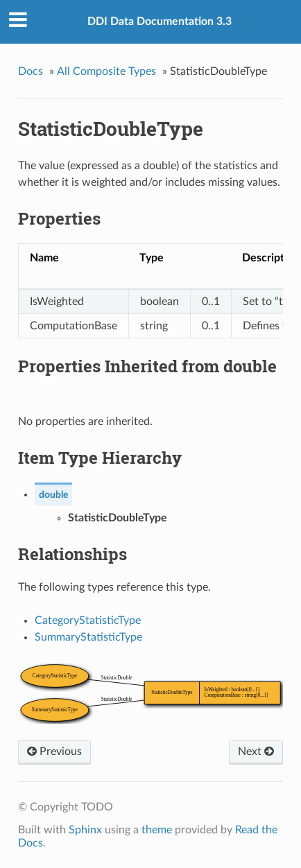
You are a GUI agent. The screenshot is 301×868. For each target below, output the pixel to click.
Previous (54, 752)
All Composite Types (106, 71)
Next (256, 752)
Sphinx (85, 830)
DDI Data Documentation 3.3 (160, 21)
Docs (31, 71)
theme (157, 830)
